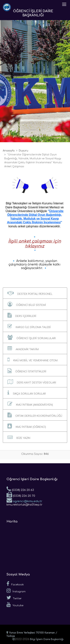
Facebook (15, 584)
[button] (35, 293)
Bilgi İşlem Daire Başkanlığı (47, 639)
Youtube (15, 605)
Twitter (14, 598)
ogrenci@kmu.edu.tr (24, 500)
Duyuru (24, 151)
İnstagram (16, 591)
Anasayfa (9, 151)
